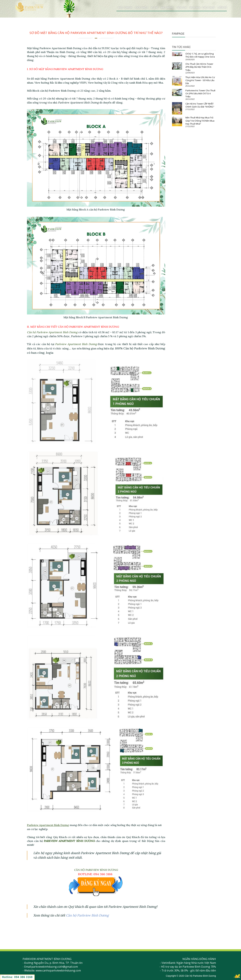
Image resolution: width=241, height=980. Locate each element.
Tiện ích (182, 8)
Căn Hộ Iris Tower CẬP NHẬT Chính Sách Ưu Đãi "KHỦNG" (200, 105)
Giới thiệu (141, 8)
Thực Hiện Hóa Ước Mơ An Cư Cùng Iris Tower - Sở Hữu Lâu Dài (200, 80)
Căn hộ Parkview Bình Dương (87, 915)
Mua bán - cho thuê (202, 8)
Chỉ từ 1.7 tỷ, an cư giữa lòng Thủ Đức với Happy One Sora (200, 55)
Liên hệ (222, 8)
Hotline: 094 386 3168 (17, 977)
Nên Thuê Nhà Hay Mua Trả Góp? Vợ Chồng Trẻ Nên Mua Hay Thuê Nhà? (200, 121)
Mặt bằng (167, 8)
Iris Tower (125, 8)
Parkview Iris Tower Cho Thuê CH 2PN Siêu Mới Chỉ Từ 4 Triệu (200, 93)
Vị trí (154, 8)
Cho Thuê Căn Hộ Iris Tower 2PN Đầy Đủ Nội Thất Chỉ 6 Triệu (199, 67)
